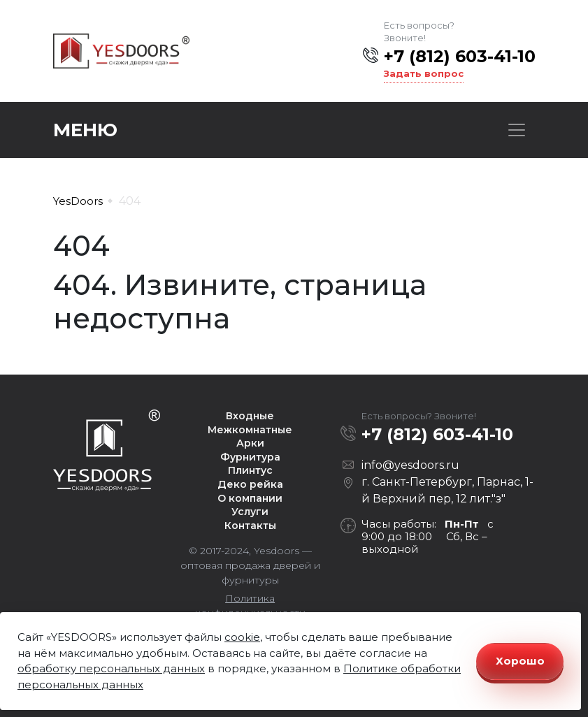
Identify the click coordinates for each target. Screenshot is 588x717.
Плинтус (250, 470)
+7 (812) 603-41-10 (460, 56)
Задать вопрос (424, 73)
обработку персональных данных (111, 668)
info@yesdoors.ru (410, 465)
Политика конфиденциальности (250, 606)
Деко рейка (250, 484)
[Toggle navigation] (517, 130)
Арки (250, 443)
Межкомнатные (250, 430)
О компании (250, 498)
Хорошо (520, 661)
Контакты (250, 526)
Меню (85, 130)
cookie (242, 637)
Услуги (250, 512)
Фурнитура (250, 457)
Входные (250, 416)
